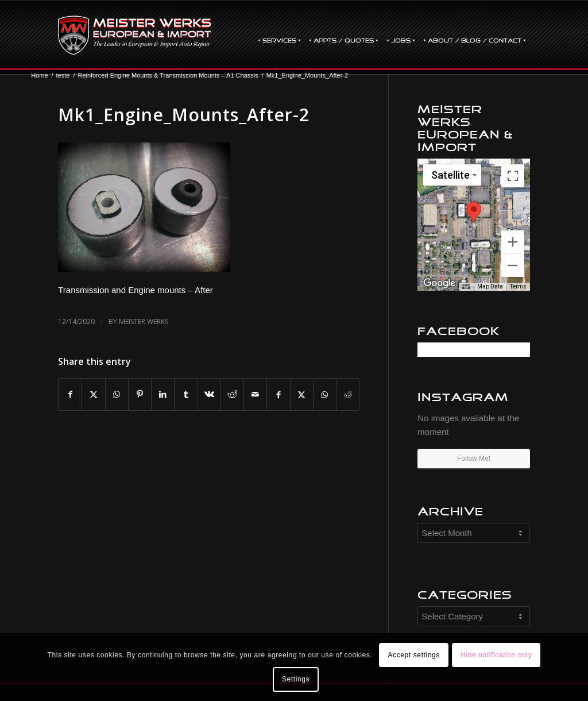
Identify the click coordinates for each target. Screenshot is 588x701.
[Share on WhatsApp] (117, 394)
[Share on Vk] (209, 394)
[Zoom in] (513, 242)
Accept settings (414, 655)
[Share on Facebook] (70, 394)
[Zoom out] (513, 265)
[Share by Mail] (255, 394)
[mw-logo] (134, 35)
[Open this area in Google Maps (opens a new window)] (439, 283)
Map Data (490, 286)
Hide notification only (496, 655)
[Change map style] (452, 175)
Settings (296, 679)
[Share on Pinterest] (140, 394)
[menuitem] (279, 35)
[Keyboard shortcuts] (466, 287)
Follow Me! (474, 459)
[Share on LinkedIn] (163, 394)
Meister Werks (144, 321)
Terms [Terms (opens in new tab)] (518, 286)
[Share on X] (93, 394)
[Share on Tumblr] (186, 394)
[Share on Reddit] (232, 394)
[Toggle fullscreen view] (513, 176)
